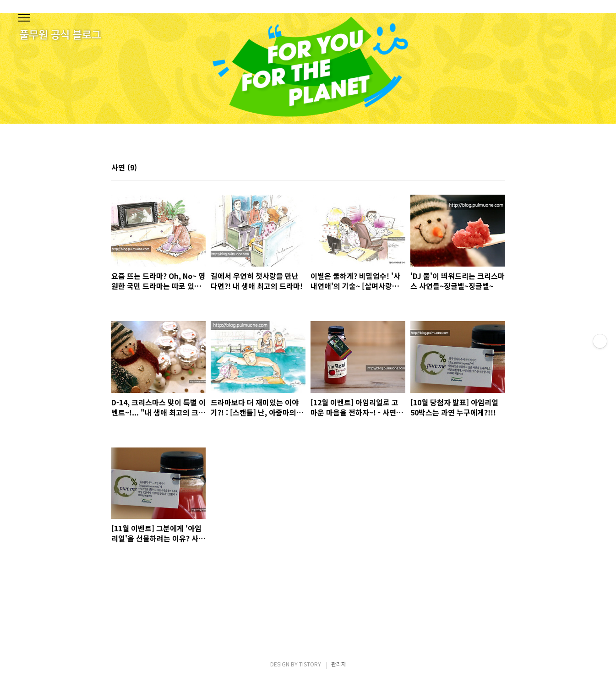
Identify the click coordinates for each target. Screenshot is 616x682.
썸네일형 (487, 168)
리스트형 (500, 168)
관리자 (339, 664)
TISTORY (310, 664)
